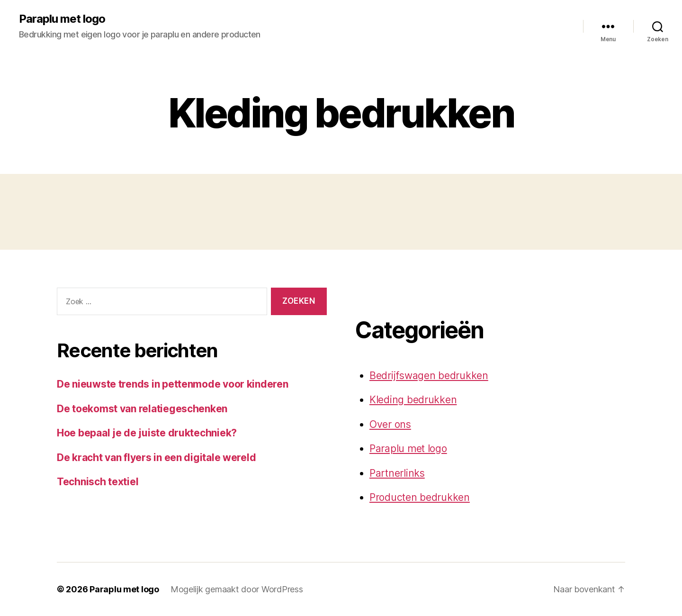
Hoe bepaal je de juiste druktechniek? (147, 433)
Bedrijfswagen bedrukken (429, 376)
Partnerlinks (397, 473)
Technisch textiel (98, 482)
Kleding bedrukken (413, 400)
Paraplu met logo (62, 19)
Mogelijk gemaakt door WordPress (237, 589)
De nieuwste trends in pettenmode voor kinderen (173, 384)
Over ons (390, 424)
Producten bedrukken (420, 497)
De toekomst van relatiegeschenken (142, 409)
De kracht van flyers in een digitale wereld (156, 457)
